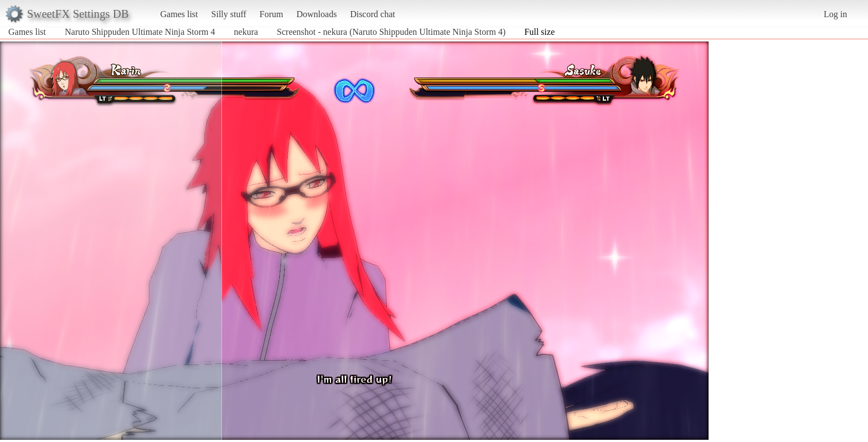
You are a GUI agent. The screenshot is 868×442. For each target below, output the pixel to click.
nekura (246, 32)
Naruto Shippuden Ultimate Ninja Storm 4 (140, 32)
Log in (835, 14)
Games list (179, 14)
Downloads (316, 14)
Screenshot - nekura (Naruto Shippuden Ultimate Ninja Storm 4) (391, 32)
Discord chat (372, 14)
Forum (272, 14)
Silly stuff (229, 14)
